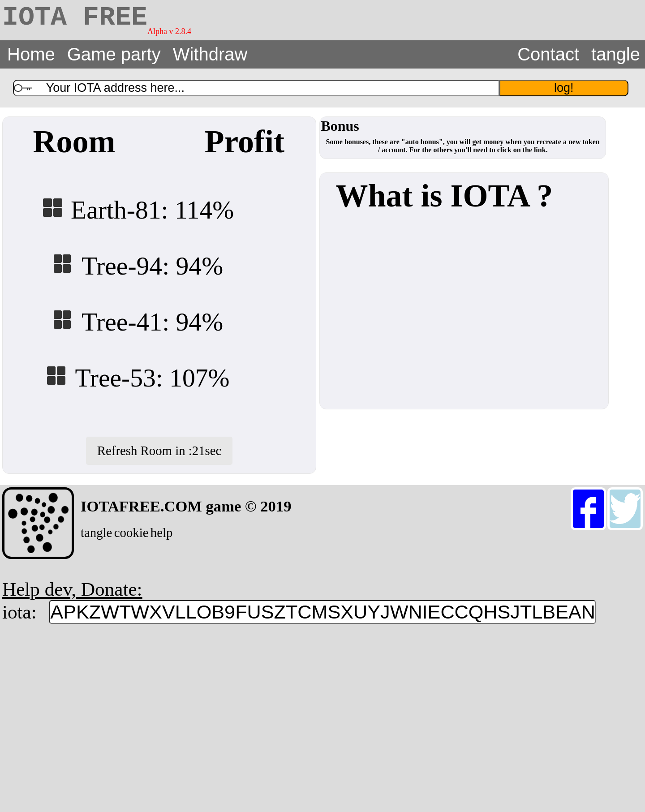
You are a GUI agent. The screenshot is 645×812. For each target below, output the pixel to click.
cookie (131, 533)
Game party (114, 54)
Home (31, 54)
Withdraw (210, 54)
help (162, 533)
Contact (548, 54)
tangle (616, 54)
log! (564, 88)
